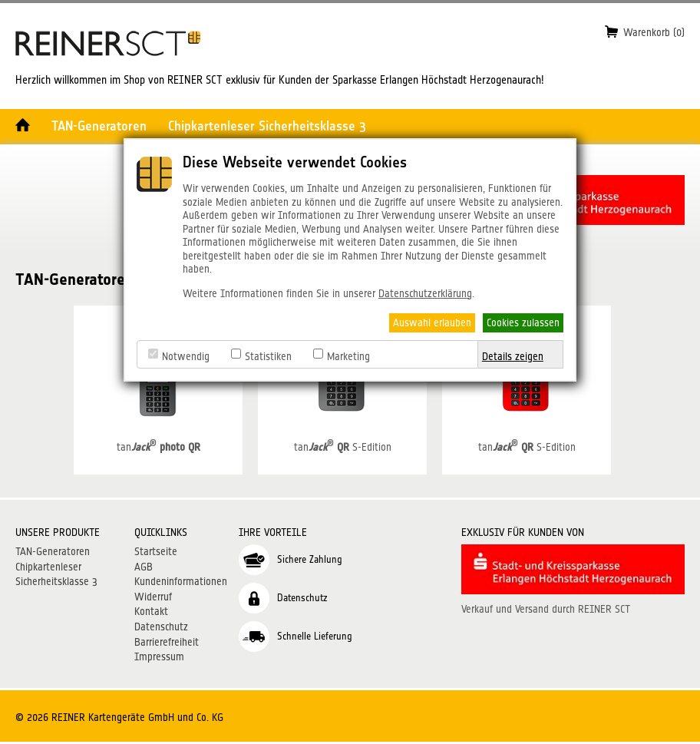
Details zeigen (513, 356)
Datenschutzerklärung (425, 293)
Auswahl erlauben (432, 322)
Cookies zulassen (523, 322)
